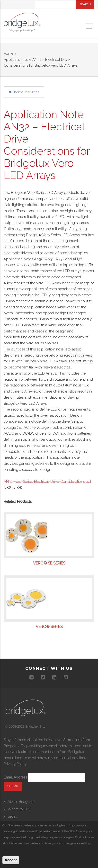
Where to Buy (19, 809)
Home (9, 54)
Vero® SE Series (49, 563)
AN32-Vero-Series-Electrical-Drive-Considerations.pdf (47, 482)
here (6, 850)
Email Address (15, 777)
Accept (11, 860)
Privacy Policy (15, 764)
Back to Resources (26, 92)
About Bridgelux (21, 802)
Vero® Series (49, 627)
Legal (12, 816)
